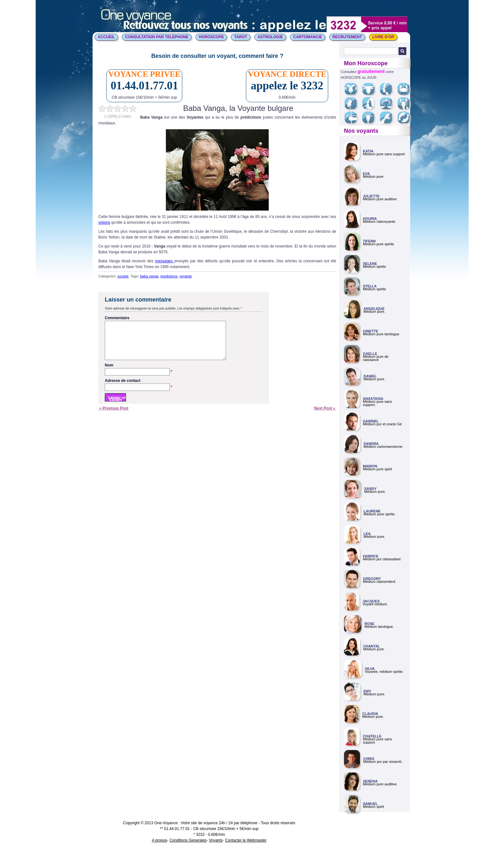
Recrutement (347, 37)
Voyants (216, 840)
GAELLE (370, 354)
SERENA (370, 781)
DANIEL (370, 376)
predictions (169, 276)
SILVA (370, 669)
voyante (186, 276)
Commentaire (117, 318)
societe (123, 276)
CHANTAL (372, 646)
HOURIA (370, 219)
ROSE (369, 624)
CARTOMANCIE (308, 37)
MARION (370, 466)
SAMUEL (370, 804)
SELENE (370, 264)
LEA (367, 534)
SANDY (370, 489)
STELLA (370, 286)
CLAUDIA (370, 714)
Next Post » (325, 416)
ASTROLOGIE (270, 37)
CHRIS (369, 759)
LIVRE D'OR (383, 37)
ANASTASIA (373, 399)
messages (165, 261)
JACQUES (371, 601)
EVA (366, 174)
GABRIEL (371, 421)
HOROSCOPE (211, 37)
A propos (159, 840)
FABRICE (371, 556)
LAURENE (372, 511)
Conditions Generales (188, 840)
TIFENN (369, 241)
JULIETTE (371, 196)
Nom (139, 373)
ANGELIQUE (374, 309)
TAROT (240, 37)
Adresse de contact (139, 389)
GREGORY (372, 579)
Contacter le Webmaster (246, 840)
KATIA (368, 151)
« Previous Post (113, 416)
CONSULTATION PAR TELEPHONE (157, 37)
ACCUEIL (106, 37)
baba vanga (149, 276)
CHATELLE (372, 736)
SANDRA (371, 444)
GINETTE (371, 331)
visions (104, 222)
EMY (367, 691)
